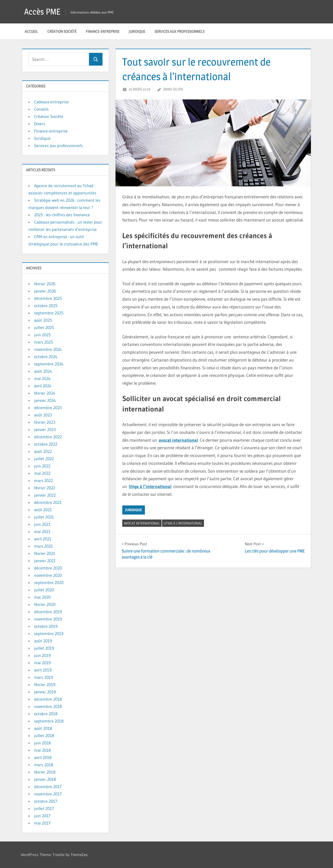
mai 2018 (42, 750)
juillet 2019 (44, 648)
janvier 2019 (45, 692)
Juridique (137, 31)
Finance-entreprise (103, 31)
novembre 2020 (48, 575)
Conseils (41, 109)
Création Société (62, 31)
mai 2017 (42, 823)
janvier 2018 (45, 779)
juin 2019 (42, 655)
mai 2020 (42, 597)
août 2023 (43, 415)
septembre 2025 (49, 313)
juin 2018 (42, 743)
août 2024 (43, 371)
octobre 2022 (46, 444)
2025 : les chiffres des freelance (62, 215)
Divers (40, 124)
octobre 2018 (46, 714)
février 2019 (45, 685)
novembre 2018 (48, 706)
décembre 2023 (48, 408)
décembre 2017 (48, 787)
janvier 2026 (45, 291)
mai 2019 (42, 663)
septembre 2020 (49, 582)
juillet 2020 (44, 590)
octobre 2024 (46, 357)
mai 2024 (42, 378)
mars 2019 (44, 677)
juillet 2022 (44, 459)
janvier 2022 (45, 495)
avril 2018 (43, 757)
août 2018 (43, 728)
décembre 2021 (48, 502)
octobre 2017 (46, 801)
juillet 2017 (44, 808)
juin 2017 (42, 816)
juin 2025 (42, 335)
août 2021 (43, 510)
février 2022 (45, 488)
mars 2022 (43, 480)
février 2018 (45, 772)
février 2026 (45, 284)
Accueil (31, 31)
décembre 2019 (48, 612)
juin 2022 (42, 466)
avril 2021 (43, 539)
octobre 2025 (46, 306)
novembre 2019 (48, 619)
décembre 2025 (48, 298)
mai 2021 (42, 531)
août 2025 (43, 320)
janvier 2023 (45, 429)
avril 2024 (43, 386)
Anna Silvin (173, 89)
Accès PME (42, 12)
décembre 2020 (48, 568)
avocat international (178, 440)
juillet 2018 (44, 736)
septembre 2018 (49, 721)
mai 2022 (42, 473)
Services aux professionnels (180, 31)
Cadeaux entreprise (51, 102)
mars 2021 (43, 546)
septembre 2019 (49, 633)
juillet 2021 (44, 517)
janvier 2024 (45, 400)
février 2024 (45, 393)
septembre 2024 (49, 364)
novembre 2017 (48, 794)
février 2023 (45, 422)
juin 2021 (42, 524)
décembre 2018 (48, 699)
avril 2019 (43, 670)
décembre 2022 (48, 437)
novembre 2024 (48, 349)
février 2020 (45, 604)
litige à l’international (150, 486)
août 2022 (43, 451)
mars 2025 (44, 342)
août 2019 (43, 641)
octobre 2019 (46, 626)
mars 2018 (44, 765)
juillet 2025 (44, 327)
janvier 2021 (45, 561)
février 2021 (45, 553)
